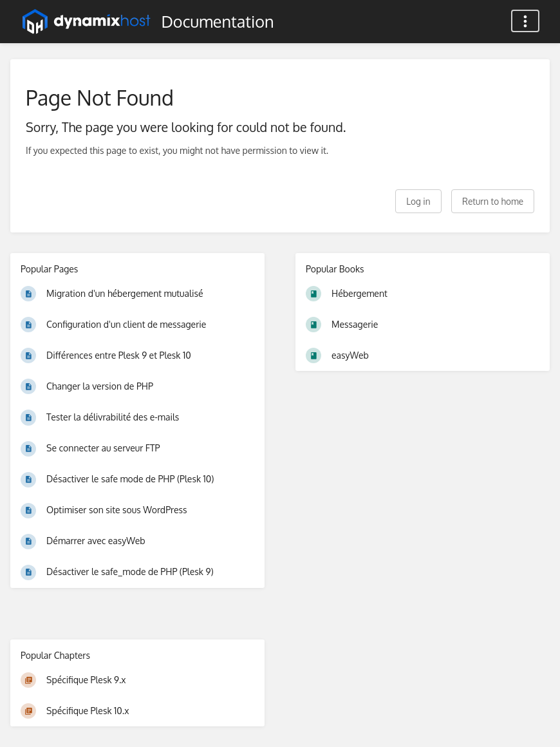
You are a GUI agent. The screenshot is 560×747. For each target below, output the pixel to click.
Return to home (493, 201)
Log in (418, 201)
